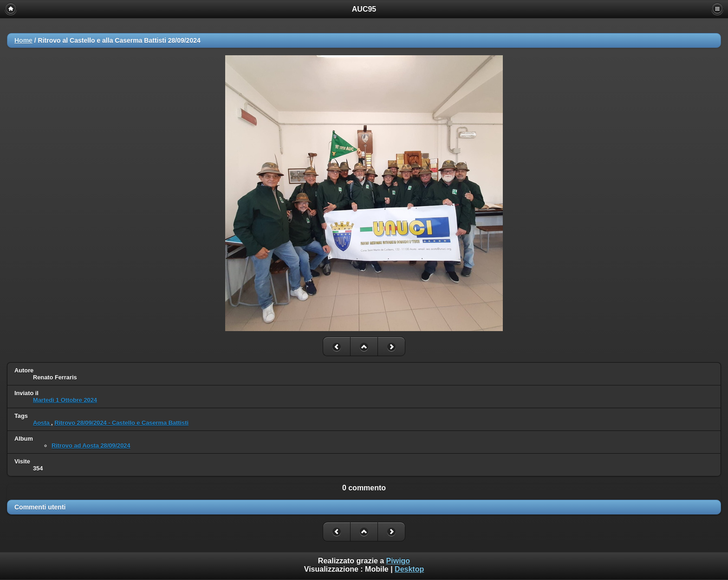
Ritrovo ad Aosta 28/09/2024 (91, 446)
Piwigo (398, 561)
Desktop (409, 569)
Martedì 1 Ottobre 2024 (65, 400)
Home (23, 40)
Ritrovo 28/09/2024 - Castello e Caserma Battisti (121, 423)
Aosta (42, 423)
